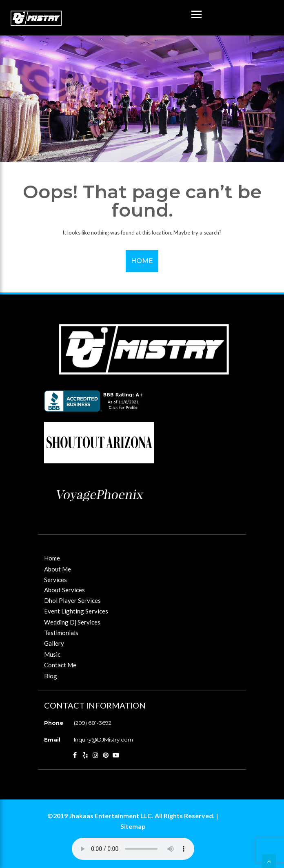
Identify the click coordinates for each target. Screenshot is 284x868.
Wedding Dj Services (72, 622)
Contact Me (60, 665)
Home (142, 261)
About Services (64, 590)
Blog (51, 676)
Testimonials (61, 633)
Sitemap (133, 826)
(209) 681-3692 (93, 723)
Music (52, 654)
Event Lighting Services (76, 611)
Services (55, 580)
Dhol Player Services (72, 600)
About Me (58, 569)
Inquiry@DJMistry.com (103, 740)
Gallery (54, 643)
